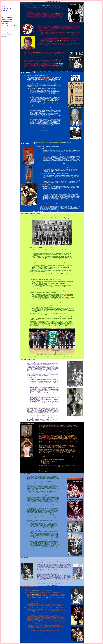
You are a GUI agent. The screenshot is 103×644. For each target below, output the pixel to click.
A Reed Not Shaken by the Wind (9, 26)
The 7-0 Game (4, 24)
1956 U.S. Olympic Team (7, 17)
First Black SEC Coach (6, 19)
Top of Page (45, 633)
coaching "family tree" (37, 530)
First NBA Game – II (6, 13)
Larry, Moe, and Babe (6, 9)
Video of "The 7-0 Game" (52, 585)
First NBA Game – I (6, 11)
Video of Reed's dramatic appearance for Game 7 (45, 630)
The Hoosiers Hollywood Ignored (9, 15)
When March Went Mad (7, 22)
